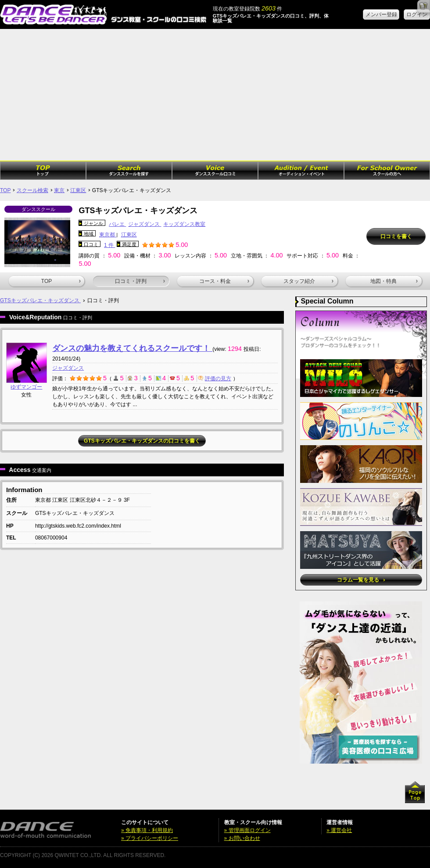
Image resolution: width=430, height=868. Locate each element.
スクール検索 (32, 190)
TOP (5, 190)
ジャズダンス (145, 224)
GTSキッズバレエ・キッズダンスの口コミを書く (142, 441)
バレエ (117, 224)
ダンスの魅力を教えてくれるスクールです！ (132, 348)
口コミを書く (396, 236)
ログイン (417, 14)
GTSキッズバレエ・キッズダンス (40, 300)
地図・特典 (394, 281)
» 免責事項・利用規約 (147, 830)
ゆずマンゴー (26, 387)
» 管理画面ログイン (247, 830)
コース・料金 (224, 281)
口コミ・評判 (140, 281)
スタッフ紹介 (308, 281)
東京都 (108, 235)
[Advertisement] (215, 95)
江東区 (78, 190)
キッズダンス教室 (184, 224)
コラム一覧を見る (361, 580)
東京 (59, 190)
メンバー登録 (381, 14)
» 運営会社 (339, 830)
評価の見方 (215, 379)
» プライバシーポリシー (150, 838)
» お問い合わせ (242, 838)
